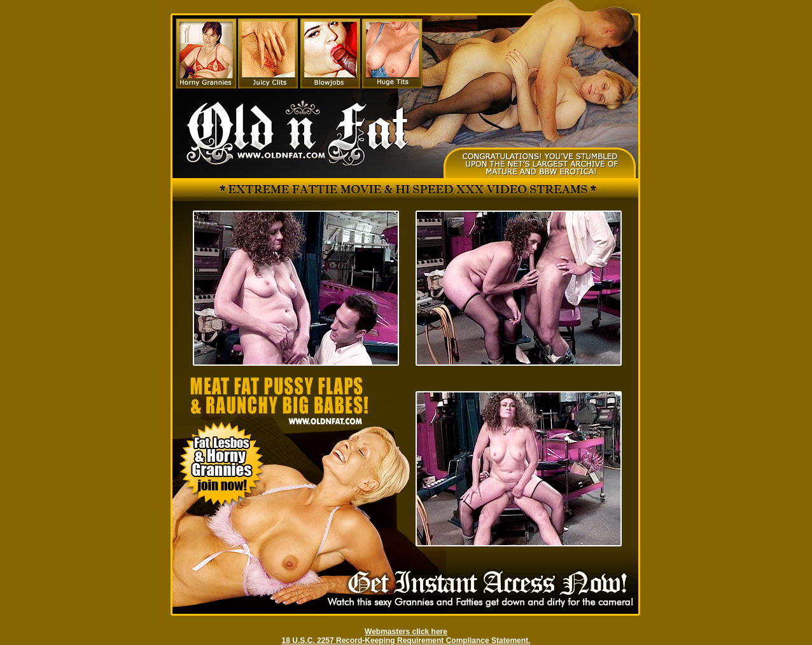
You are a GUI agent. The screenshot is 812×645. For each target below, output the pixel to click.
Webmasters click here (406, 632)
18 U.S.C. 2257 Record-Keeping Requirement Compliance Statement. (406, 641)
